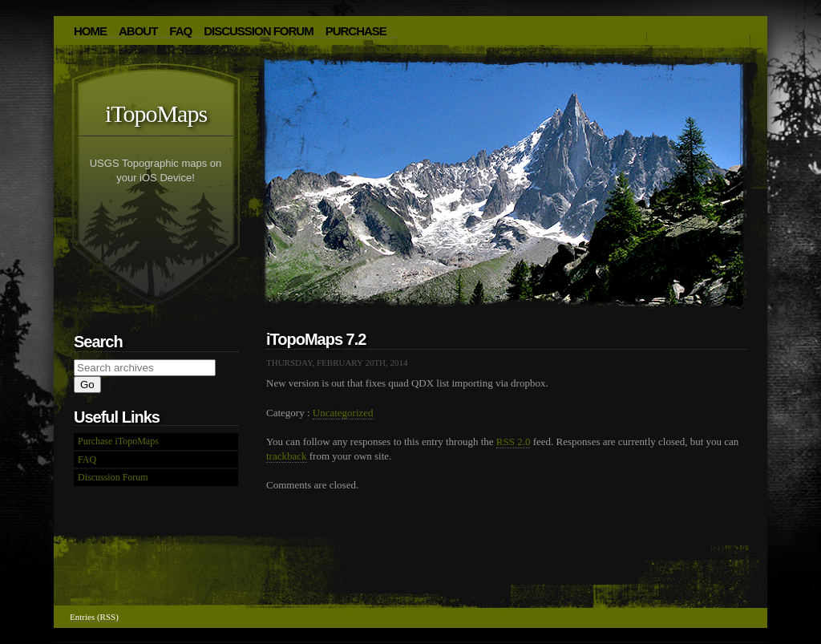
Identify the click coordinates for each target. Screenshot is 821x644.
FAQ (180, 31)
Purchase (356, 31)
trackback (287, 456)
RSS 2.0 (514, 441)
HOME (90, 31)
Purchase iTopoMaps (118, 441)
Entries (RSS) (94, 617)
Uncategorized (343, 413)
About (138, 31)
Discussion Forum (259, 31)
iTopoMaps (156, 113)
